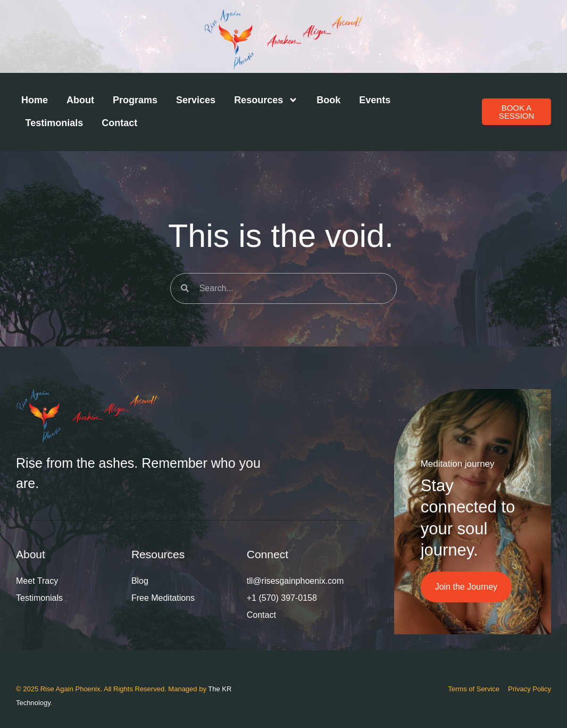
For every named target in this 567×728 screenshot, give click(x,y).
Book (328, 100)
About (80, 100)
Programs (135, 100)
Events (375, 100)
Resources (266, 100)
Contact (119, 123)
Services (196, 100)
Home (35, 100)
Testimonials (55, 123)
